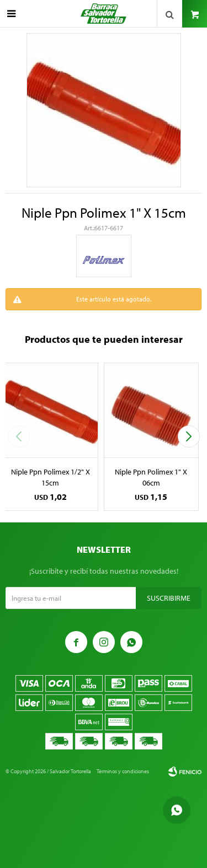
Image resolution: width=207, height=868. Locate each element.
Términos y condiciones (123, 771)
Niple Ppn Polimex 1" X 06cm (151, 477)
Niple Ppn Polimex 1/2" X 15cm (51, 477)
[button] (189, 436)
